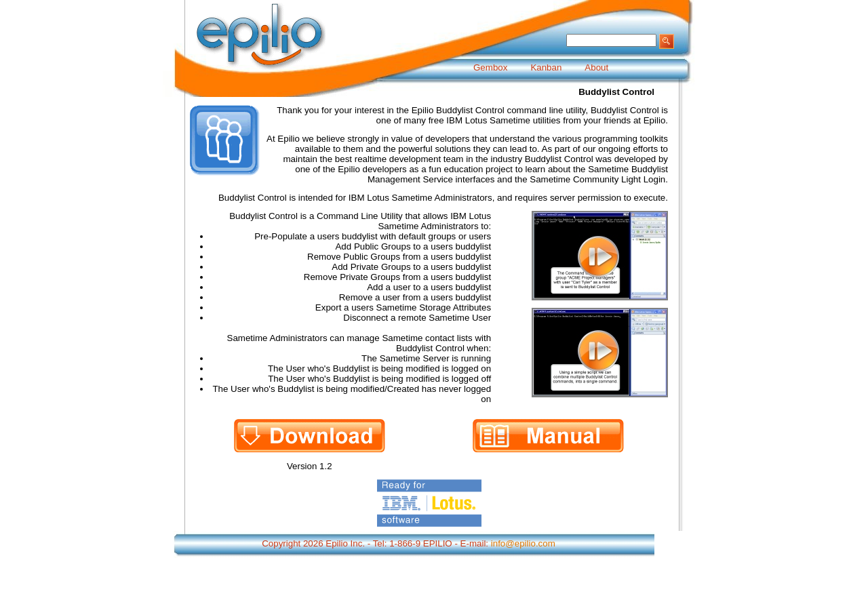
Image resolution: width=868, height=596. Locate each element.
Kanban (546, 67)
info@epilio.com (523, 543)
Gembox (490, 67)
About (596, 67)
